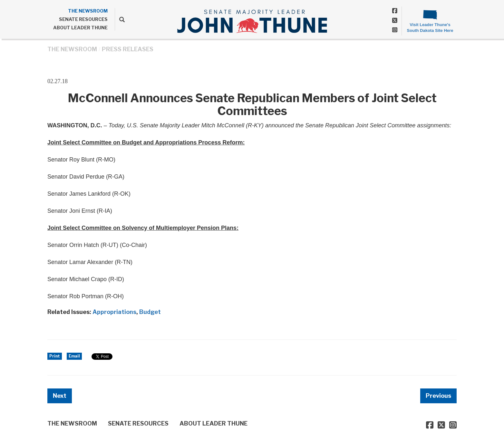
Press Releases (128, 49)
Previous (438, 396)
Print (55, 356)
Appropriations (114, 312)
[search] (120, 19)
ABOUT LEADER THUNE (80, 28)
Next (60, 396)
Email (74, 356)
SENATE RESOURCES (83, 19)
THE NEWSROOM (88, 11)
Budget (150, 312)
